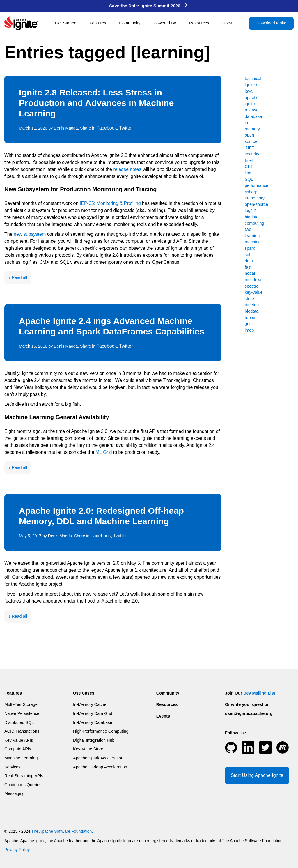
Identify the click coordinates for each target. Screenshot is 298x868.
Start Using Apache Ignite (257, 775)
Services (12, 767)
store (249, 299)
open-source (256, 204)
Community (130, 23)
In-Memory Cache (90, 704)
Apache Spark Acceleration (98, 758)
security (252, 154)
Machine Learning (21, 758)
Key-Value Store (88, 749)
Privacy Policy (17, 850)
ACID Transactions (22, 731)
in (246, 123)
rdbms (251, 318)
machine (253, 242)
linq (248, 173)
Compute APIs (18, 749)
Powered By (165, 23)
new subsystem (30, 234)
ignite (250, 104)
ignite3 (251, 85)
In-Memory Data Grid (93, 713)
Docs (227, 23)
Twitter (126, 128)
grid (248, 324)
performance (257, 185)
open (249, 135)
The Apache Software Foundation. (62, 831)
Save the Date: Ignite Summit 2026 (148, 6)
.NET (250, 148)
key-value (254, 292)
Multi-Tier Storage (21, 704)
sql (247, 255)
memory (252, 129)
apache (252, 98)
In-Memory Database (93, 722)
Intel (249, 160)
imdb (249, 330)
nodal (250, 273)
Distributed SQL (19, 722)
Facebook (107, 128)
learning (252, 236)
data (249, 261)
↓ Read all (18, 277)
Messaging (15, 793)
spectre (252, 286)
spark (250, 248)
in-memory (255, 198)
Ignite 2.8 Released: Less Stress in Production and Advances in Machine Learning (96, 103)
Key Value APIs (19, 740)
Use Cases (84, 693)
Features (98, 23)
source (251, 141)
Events (163, 716)
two (248, 229)
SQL (249, 179)
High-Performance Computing (101, 731)
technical (253, 79)
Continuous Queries (23, 785)
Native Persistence (22, 713)
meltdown (254, 280)
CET (249, 166)
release (252, 110)
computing (254, 223)
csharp (251, 192)
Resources (199, 23)
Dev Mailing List (259, 693)
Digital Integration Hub (94, 740)
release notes (127, 169)
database (253, 116)
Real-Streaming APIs (24, 776)
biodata (252, 311)
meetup (252, 305)
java (249, 91)
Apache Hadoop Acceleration (100, 767)
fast (248, 267)
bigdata (252, 217)
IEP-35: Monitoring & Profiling (110, 203)
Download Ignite (271, 23)
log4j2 (250, 210)
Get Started (66, 23)
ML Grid (104, 452)
